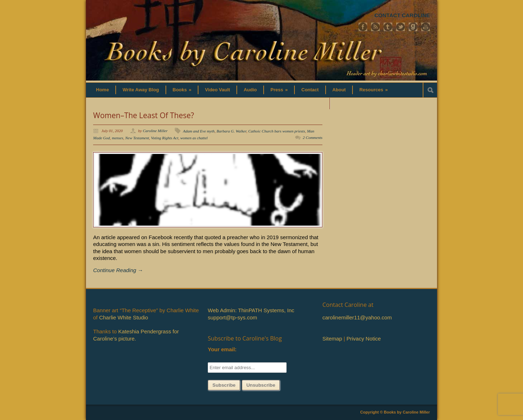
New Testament (137, 138)
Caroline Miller (155, 131)
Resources (373, 90)
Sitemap (332, 339)
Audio (250, 90)
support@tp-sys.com (232, 317)
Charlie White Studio (124, 317)
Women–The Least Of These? (144, 115)
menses (117, 138)
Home (102, 90)
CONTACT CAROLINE (402, 15)
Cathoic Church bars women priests (277, 131)
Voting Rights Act (165, 138)
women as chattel (194, 138)
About (339, 90)
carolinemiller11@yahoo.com (357, 317)
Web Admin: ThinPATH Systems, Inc (251, 310)
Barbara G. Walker (231, 131)
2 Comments (313, 137)
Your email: (222, 349)
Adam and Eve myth (199, 131)
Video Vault (217, 90)
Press (279, 90)
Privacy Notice (364, 339)
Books (182, 90)
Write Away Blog (141, 90)
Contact (310, 90)
